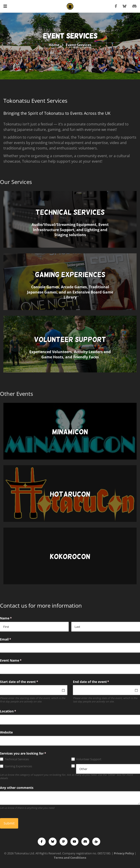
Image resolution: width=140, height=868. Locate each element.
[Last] (106, 627)
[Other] (108, 769)
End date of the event (98, 682)
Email (12, 639)
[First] (34, 627)
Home (54, 45)
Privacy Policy (124, 853)
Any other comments (17, 788)
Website (6, 732)
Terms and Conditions (70, 858)
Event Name (17, 660)
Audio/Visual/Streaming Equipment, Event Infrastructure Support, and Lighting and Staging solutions (70, 223)
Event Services (79, 45)
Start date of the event (26, 682)
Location (15, 711)
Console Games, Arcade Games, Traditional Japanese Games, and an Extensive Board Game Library (70, 285)
